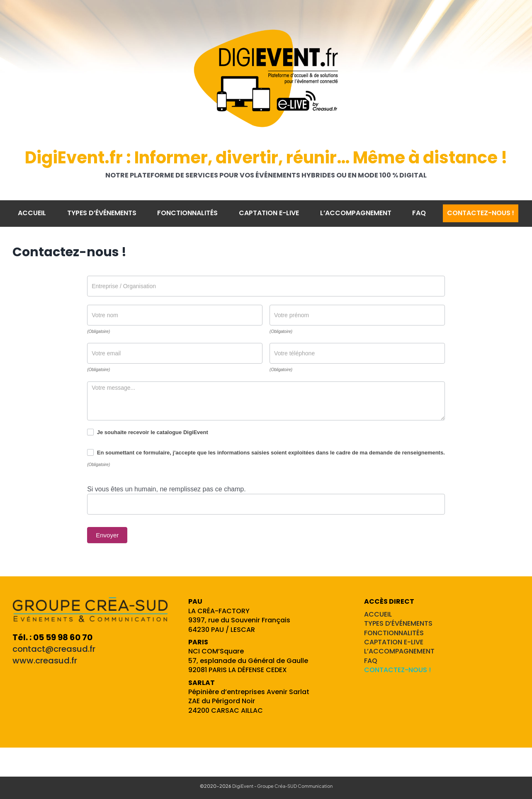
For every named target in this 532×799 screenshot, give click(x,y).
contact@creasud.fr (54, 649)
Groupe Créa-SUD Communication (295, 786)
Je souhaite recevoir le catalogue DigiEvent (148, 432)
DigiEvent (243, 786)
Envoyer (107, 535)
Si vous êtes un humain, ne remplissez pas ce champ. (166, 489)
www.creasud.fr (45, 661)
